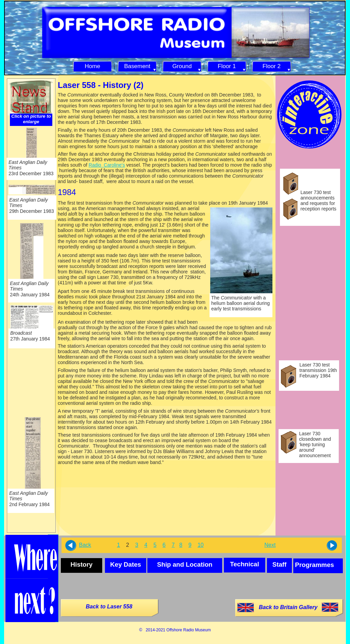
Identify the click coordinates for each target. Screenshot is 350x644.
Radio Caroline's (107, 165)
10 (201, 545)
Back (85, 545)
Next (270, 545)
